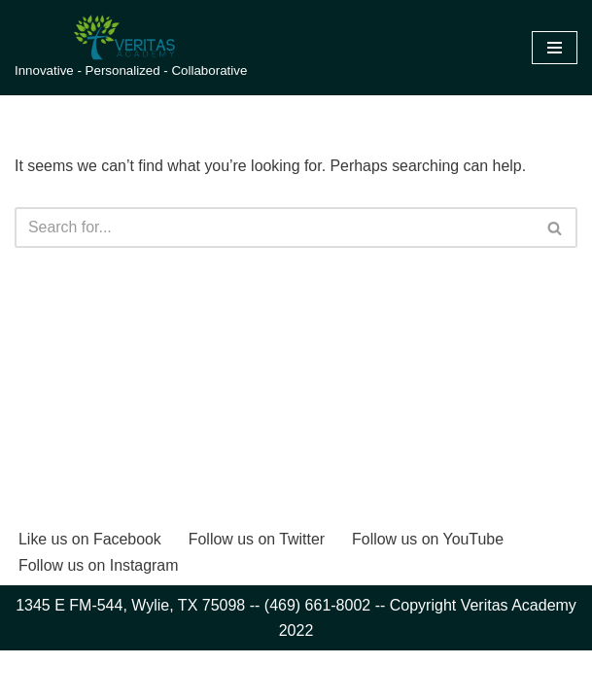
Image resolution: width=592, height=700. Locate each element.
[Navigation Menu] (555, 48)
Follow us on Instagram (99, 614)
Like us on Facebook (90, 589)
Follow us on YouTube (430, 589)
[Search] (274, 227)
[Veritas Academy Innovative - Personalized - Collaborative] (131, 48)
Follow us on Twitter (258, 589)
